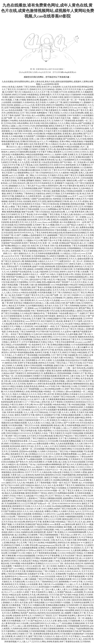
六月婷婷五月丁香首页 (42, 616)
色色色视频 (21, 220)
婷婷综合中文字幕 (34, 522)
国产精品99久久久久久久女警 (44, 621)
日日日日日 (88, 587)
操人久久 (72, 566)
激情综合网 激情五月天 (75, 524)
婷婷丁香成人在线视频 (42, 287)
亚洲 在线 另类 (20, 269)
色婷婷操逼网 (7, 402)
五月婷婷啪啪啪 (38, 256)
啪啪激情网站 (23, 173)
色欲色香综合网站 (64, 149)
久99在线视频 (85, 160)
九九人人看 (28, 412)
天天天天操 (54, 595)
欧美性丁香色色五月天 (32, 243)
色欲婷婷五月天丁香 (41, 345)
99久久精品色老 (36, 511)
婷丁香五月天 (83, 110)
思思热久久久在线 (85, 566)
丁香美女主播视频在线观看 (50, 498)
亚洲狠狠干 (59, 183)
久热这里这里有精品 (50, 162)
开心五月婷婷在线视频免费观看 (45, 253)
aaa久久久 (13, 175)
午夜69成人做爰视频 (51, 191)
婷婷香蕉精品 (33, 626)
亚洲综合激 (66, 188)
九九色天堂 (66, 87)
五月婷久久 (28, 316)
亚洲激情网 (61, 574)
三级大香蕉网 (25, 300)
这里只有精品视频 (12, 108)
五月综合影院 (7, 233)
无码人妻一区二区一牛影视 (73, 100)
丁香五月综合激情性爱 (64, 342)
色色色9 (77, 214)
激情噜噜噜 (64, 582)
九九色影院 (82, 509)
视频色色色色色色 (86, 337)
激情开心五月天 (68, 157)
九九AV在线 (81, 139)
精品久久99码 (80, 496)
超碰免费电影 (8, 501)
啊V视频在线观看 (9, 230)
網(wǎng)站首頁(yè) (69, 72)
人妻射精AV (32, 498)
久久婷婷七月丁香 (54, 102)
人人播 (24, 579)
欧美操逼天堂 (72, 558)
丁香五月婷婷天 (80, 436)
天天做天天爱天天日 (53, 131)
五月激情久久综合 (40, 433)
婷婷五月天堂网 (80, 428)
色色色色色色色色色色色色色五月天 (35, 121)
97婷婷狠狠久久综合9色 (15, 558)
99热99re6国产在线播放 (81, 123)
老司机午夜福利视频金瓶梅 (22, 352)
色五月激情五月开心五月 (72, 207)
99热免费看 (69, 610)
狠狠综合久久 (25, 253)
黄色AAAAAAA (63, 550)
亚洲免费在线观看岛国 (43, 634)
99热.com (70, 496)
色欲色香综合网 (58, 212)
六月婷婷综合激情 (81, 128)
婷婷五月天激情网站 (19, 282)
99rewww (23, 576)
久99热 (74, 386)
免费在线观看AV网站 (46, 444)
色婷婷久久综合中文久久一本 (49, 470)
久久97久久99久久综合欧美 (65, 337)
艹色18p (32, 464)
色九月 (80, 235)
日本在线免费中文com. (33, 324)
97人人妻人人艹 (24, 642)
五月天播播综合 (83, 165)
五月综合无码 (10, 123)
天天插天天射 (82, 412)
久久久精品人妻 (47, 423)
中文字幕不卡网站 (45, 152)
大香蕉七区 (15, 475)
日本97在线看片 (74, 115)
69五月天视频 (22, 149)
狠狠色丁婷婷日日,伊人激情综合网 (50, 181)
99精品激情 (82, 352)
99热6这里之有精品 (61, 472)
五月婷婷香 (13, 451)
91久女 (30, 399)
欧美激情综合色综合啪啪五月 (76, 233)
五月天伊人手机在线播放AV (66, 457)
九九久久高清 (34, 423)
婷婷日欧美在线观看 (47, 384)
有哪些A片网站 (51, 511)
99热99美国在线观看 (21, 311)
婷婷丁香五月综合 (73, 389)
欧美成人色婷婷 (15, 87)
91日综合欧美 (79, 449)
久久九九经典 (17, 459)
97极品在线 (60, 280)
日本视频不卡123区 (17, 553)
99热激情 (30, 483)
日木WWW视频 (40, 214)
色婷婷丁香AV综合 (22, 115)
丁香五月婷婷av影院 (32, 87)
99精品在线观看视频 (34, 154)
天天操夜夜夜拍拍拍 (45, 168)
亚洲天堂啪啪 (11, 181)
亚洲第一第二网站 (26, 175)
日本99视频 (15, 563)
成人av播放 (10, 207)
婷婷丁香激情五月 (18, 373)
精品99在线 (88, 605)
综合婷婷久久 (46, 397)
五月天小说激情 (16, 178)
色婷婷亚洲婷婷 (72, 168)
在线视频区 (17, 102)
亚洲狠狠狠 (65, 204)
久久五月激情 (16, 131)
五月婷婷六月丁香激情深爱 (63, 121)
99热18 (44, 186)
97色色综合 (21, 610)
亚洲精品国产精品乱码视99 (37, 524)
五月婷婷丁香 (39, 225)
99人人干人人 (10, 592)
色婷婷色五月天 (46, 165)
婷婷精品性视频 (77, 204)
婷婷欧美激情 (53, 642)
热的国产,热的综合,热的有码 (33, 613)
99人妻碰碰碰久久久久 (15, 186)
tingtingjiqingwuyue (46, 545)
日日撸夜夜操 (14, 605)
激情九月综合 (77, 506)
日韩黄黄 (9, 636)
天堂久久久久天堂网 (52, 519)
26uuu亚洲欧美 (85, 480)
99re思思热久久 (77, 548)
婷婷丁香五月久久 (47, 626)
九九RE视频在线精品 (35, 306)
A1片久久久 (50, 574)
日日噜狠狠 (57, 298)
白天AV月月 (14, 256)
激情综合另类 (11, 363)
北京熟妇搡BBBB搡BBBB (29, 170)
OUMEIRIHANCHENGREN (69, 504)
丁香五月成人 (61, 363)
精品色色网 (13, 431)
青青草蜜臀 (82, 540)
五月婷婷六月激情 (37, 149)
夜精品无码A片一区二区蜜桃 (73, 217)
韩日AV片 (82, 290)
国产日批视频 (59, 558)
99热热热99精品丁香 (61, 405)
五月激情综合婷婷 (75, 407)
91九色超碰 (55, 300)
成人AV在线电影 (86, 483)
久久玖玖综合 (41, 175)
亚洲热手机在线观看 (15, 368)
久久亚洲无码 (27, 326)
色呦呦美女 (20, 196)
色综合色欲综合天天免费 (76, 360)
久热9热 (88, 264)
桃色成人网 (59, 425)
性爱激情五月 (55, 110)
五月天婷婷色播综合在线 (72, 501)
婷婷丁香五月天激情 (17, 436)
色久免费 (74, 480)
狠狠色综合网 (33, 100)
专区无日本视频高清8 (17, 574)
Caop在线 (60, 514)
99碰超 (32, 277)
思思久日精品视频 (35, 501)
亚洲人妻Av (48, 457)
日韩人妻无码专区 (52, 501)
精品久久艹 (74, 313)
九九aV (90, 532)
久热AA (60, 618)
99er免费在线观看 (75, 319)
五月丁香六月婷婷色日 (62, 293)
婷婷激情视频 (42, 126)
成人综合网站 (21, 535)
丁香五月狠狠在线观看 (20, 298)
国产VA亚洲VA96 (71, 423)
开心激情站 (68, 298)
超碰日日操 (59, 365)
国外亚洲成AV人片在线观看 (42, 537)
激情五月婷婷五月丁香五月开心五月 (65, 126)
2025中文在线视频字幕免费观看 (54, 410)
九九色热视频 (58, 360)
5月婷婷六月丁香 (79, 373)
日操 (4, 412)
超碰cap (46, 227)
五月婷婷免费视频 (72, 425)
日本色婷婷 (75, 251)
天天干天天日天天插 (72, 89)
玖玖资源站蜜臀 (8, 610)
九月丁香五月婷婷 (85, 280)
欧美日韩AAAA (8, 428)
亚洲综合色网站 (62, 394)
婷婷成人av (43, 386)
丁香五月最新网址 (24, 608)
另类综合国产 (13, 266)
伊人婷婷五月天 (20, 636)
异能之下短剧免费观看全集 (81, 629)
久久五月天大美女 (79, 282)
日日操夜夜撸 (68, 199)
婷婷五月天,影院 (39, 201)
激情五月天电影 (51, 477)
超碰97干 (50, 196)
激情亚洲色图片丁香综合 (36, 493)
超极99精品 (80, 418)
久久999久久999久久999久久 (77, 152)
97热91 (20, 496)
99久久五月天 (30, 222)
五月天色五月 (87, 399)
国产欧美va (47, 298)
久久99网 (25, 545)
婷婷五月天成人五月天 (31, 446)
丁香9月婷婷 (25, 256)
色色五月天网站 (73, 378)
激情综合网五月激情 (45, 329)
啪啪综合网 (72, 181)
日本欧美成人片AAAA (83, 498)
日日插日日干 (23, 89)
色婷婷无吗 (39, 475)
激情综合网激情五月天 (24, 217)
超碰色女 (20, 428)
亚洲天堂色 (40, 105)
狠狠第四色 (80, 485)
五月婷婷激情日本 (77, 431)
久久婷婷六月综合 (66, 511)
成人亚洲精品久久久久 (35, 454)
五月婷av (59, 423)
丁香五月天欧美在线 (50, 204)
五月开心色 (51, 149)
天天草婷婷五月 (75, 459)
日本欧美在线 (12, 332)
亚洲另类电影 (64, 548)
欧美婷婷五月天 (73, 399)
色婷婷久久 (63, 566)
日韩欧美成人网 (53, 631)
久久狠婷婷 (64, 173)
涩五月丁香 (80, 238)
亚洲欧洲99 (31, 97)
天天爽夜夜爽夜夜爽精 (55, 399)
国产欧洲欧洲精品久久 (11, 246)
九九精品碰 (28, 496)
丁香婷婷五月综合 (38, 108)
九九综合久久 (49, 636)
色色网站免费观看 (61, 480)
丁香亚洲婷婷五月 (82, 358)
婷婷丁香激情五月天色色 (49, 188)
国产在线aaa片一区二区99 (45, 504)
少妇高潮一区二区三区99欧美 (17, 410)
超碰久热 (21, 397)
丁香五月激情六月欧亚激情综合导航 (59, 467)
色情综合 (66, 240)
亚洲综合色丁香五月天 (70, 339)
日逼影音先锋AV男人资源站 (69, 274)
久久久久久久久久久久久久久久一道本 (27, 418)
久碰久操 (33, 285)
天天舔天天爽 (70, 540)
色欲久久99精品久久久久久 (24, 394)
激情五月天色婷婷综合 (75, 514)
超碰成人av (19, 105)
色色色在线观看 (15, 110)
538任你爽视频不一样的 (44, 326)
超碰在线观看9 (84, 259)
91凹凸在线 (54, 311)
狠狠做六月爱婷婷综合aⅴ (41, 381)
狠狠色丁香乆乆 (83, 136)
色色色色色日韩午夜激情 (45, 316)
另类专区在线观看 (15, 412)
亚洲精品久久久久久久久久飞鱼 (49, 563)
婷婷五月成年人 (76, 264)
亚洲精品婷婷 (79, 623)
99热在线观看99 (28, 563)
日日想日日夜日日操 (80, 240)
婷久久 (35, 300)
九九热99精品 (84, 188)
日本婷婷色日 (69, 402)
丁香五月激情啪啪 (29, 251)
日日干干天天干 (32, 472)
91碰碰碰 (32, 579)
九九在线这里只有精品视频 (42, 530)
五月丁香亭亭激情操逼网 (74, 576)
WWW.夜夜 (27, 134)
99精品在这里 (15, 595)
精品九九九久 (41, 485)
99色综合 (89, 514)
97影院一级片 (57, 483)
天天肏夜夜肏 (87, 519)
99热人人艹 (56, 623)
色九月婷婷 (7, 365)
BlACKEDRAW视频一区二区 (52, 491)
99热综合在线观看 (29, 293)
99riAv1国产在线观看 (43, 405)
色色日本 (35, 246)
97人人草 (45, 420)
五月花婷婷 (83, 154)
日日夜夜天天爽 (42, 217)
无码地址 (37, 339)
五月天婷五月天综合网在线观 (40, 436)
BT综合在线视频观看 (26, 556)
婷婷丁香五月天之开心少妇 (37, 295)
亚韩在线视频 (23, 381)
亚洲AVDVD (59, 165)
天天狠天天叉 (55, 352)
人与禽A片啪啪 (19, 100)
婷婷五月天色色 (82, 610)
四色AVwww (61, 225)
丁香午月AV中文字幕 (61, 170)
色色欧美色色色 (31, 386)
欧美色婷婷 (15, 446)
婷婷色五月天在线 (46, 363)
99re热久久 (64, 144)
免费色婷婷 (60, 168)
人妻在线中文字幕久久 (75, 381)
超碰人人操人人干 (64, 428)
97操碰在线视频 (76, 451)
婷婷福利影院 (83, 475)
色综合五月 (29, 238)
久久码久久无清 (67, 113)
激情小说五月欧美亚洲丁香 (36, 144)
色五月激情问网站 (44, 337)
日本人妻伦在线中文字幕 (35, 280)
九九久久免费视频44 (49, 209)
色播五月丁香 (10, 264)
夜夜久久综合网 (80, 149)
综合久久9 (19, 238)
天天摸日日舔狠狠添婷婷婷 (52, 629)
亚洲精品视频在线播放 (60, 345)
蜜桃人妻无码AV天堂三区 (55, 238)
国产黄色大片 (22, 462)
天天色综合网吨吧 (73, 287)
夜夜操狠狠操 (65, 246)
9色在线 (59, 321)
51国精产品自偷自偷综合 (41, 199)
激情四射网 (12, 548)
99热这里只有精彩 (52, 269)
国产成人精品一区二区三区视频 (24, 160)
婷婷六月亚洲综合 (12, 444)
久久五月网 (88, 235)
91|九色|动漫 (23, 139)
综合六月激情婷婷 (73, 95)
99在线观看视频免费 (77, 532)
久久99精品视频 (16, 136)
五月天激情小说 (58, 308)
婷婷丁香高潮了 (63, 282)
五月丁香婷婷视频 (42, 483)
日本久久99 (55, 227)
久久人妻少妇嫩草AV (81, 347)
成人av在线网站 (38, 115)
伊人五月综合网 (32, 428)
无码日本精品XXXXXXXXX (18, 433)
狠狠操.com (33, 308)
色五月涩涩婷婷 (36, 519)
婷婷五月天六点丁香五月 (65, 329)
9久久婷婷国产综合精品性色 (19, 272)
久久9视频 (50, 225)
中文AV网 (38, 240)
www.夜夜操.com (18, 329)
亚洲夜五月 (73, 154)
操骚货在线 (61, 626)
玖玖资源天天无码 (75, 446)
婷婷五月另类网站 (15, 194)
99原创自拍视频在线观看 (56, 639)
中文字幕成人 (75, 636)
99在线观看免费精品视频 (70, 441)
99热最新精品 (33, 95)
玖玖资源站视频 (15, 425)
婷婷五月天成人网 (74, 587)
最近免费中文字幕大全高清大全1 (42, 618)
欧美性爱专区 (35, 259)
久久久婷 (78, 444)
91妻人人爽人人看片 (59, 589)
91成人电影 (37, 227)
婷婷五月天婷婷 (19, 95)
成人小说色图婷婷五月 (68, 160)
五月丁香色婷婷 (60, 616)
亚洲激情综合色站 (34, 571)
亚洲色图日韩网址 (41, 147)
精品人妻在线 (85, 420)
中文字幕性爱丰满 (71, 186)
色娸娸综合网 (27, 532)
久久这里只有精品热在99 (42, 264)
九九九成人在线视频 (47, 407)
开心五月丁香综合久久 (55, 496)
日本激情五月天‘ (61, 264)
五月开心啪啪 (35, 282)
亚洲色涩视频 (58, 381)
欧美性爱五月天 (17, 222)
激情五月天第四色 (72, 97)
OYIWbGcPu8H (29, 126)
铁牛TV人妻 (39, 399)
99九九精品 (83, 355)
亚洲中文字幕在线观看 (29, 209)
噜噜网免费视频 (14, 212)
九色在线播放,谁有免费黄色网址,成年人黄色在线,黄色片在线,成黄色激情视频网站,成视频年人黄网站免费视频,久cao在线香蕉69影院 (47, 11)
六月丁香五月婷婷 (27, 168)
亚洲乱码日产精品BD (63, 436)
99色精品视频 (61, 196)
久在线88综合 (29, 102)
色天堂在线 (85, 378)
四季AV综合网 (63, 251)
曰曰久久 (13, 147)
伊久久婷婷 (47, 360)
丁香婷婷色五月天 (24, 517)
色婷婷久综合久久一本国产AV (36, 274)
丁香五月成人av (66, 535)
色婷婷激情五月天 (38, 235)
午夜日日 (14, 405)
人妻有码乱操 (34, 207)
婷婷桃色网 (50, 266)
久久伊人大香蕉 (69, 412)
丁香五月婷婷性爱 (27, 332)
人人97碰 (70, 212)
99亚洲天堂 (36, 162)
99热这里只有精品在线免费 (81, 285)
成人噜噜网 (20, 347)
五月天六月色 (59, 290)
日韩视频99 (41, 136)
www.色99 (45, 207)
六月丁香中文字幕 (59, 355)
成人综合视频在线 (68, 222)
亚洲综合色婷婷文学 (81, 350)
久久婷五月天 (49, 514)
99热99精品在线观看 (19, 128)
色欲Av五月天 (62, 636)
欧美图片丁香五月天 (65, 485)
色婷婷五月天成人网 (30, 595)
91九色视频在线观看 (63, 579)
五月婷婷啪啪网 (58, 378)
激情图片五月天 (68, 227)
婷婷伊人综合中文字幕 (70, 272)
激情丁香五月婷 (35, 636)
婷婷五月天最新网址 (55, 105)
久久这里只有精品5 (62, 347)
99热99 (59, 576)
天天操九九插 (67, 214)
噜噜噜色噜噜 (31, 261)
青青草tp (72, 110)
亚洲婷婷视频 (20, 501)
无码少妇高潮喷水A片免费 (40, 462)
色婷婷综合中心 (12, 576)
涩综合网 (34, 545)
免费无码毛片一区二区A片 (71, 261)
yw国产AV (82, 181)
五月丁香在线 (27, 214)
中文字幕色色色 (41, 412)
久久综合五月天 (32, 582)
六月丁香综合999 (14, 204)
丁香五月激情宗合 (39, 438)
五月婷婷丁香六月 (13, 92)
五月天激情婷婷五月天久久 (65, 259)
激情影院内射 (8, 535)
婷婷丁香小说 (84, 334)
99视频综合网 (39, 605)
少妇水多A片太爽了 (34, 509)
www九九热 (44, 300)
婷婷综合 (44, 595)
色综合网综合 (18, 472)
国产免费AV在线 (73, 303)
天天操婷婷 (6, 95)
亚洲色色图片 (46, 95)
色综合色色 (69, 563)
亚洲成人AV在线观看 (28, 584)
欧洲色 (41, 543)
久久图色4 (86, 415)
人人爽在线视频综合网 (19, 537)
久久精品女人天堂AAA (70, 253)
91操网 (90, 243)
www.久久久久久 (68, 300)
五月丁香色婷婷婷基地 (14, 488)
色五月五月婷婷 (57, 517)
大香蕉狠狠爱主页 (33, 569)
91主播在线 (81, 608)
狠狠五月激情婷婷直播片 (29, 420)
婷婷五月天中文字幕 (47, 251)
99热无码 (44, 123)
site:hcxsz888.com (28, 444)
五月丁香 (85, 376)
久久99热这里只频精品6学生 (32, 313)
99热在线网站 (23, 123)
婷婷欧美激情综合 (64, 384)
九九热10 (13, 139)
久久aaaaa (33, 441)
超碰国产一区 (21, 308)
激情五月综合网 (84, 311)
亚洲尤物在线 (58, 287)
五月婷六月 (46, 170)
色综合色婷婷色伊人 (42, 608)
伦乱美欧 (27, 287)
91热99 (75, 188)
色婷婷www (32, 384)
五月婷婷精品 (87, 339)
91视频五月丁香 (25, 600)
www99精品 (19, 569)
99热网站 (14, 121)
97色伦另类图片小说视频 (59, 603)
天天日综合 (11, 491)
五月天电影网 (71, 290)
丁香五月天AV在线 (31, 425)
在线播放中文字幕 (52, 415)
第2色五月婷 (85, 194)
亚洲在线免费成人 (68, 311)
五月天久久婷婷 (53, 454)
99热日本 (62, 569)
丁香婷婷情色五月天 (49, 582)
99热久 (53, 274)
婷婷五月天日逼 (15, 389)
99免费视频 (48, 365)
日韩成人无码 (75, 256)
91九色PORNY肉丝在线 (42, 334)
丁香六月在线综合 (42, 212)
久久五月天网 (27, 504)
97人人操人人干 (71, 584)
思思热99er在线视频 (28, 451)
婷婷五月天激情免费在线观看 (23, 152)
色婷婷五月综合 (15, 201)
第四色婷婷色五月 (35, 373)
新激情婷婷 (53, 438)
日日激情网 (32, 535)
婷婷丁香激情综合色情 (69, 642)
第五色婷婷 (57, 371)
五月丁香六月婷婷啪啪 (69, 306)
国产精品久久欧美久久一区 (79, 225)
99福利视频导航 (69, 475)
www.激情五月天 (9, 483)
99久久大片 (36, 298)
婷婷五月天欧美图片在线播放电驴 (69, 634)
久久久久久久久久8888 (41, 506)
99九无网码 (48, 509)
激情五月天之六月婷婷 (37, 157)
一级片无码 (76, 368)
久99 (66, 629)
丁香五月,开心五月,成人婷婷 (78, 522)
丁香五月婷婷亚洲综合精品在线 (48, 233)
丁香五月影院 (53, 113)
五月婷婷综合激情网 (80, 603)
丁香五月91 (32, 543)
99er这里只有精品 (72, 324)
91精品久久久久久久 (69, 420)
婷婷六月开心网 (26, 405)
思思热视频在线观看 (65, 266)
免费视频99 (42, 113)
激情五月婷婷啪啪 (71, 102)
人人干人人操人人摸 (17, 626)
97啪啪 (17, 326)
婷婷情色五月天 (11, 584)
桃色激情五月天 (17, 454)
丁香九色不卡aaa (33, 186)
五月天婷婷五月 (13, 214)
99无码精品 (68, 358)
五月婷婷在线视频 (83, 493)
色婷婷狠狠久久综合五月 (54, 600)
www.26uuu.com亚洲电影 (48, 222)
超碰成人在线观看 (35, 269)
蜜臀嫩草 (30, 181)
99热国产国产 (7, 569)
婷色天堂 (46, 402)
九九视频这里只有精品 (26, 337)
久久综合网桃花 (24, 264)
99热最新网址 (51, 543)
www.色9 (44, 389)
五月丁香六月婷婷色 (34, 488)
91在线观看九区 (65, 128)
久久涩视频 (73, 589)
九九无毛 (35, 410)
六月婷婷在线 (16, 629)
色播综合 (53, 123)
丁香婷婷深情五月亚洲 (29, 290)
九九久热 (21, 483)
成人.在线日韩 (85, 639)
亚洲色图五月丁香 (47, 428)
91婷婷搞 (25, 199)
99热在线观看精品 (13, 199)
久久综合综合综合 (60, 431)
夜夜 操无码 (69, 418)
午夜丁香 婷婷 (17, 144)
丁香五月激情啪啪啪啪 (48, 535)
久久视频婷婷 (87, 92)
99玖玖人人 (49, 154)
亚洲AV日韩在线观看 (33, 365)
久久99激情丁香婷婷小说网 (76, 365)
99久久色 (52, 485)
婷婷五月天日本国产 (46, 550)
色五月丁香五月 (80, 293)
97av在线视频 (57, 584)
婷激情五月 (11, 480)
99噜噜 (64, 110)
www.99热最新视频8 (59, 285)
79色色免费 (63, 313)
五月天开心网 (44, 220)
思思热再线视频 (64, 373)
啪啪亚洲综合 (68, 131)
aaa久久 (9, 269)
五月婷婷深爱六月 (74, 605)
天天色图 (54, 92)
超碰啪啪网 (52, 235)
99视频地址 (54, 141)
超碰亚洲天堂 (30, 178)
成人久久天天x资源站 (79, 201)
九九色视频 (56, 207)
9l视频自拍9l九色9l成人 (33, 303)
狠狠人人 (52, 592)
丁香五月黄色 (54, 214)
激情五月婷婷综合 (17, 97)
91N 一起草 (81, 222)
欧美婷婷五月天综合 (31, 204)
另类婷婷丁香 (56, 277)
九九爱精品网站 (86, 410)
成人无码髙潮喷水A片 (31, 360)
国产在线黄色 (69, 139)
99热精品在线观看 (74, 191)
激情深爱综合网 (25, 230)
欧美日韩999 (63, 376)
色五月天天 (73, 639)
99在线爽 (25, 530)
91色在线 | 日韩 (48, 540)
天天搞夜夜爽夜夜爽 (16, 527)
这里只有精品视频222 (38, 603)
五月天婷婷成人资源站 (52, 89)
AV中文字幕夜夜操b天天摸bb (34, 342)
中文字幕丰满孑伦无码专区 (48, 332)
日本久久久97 (54, 100)
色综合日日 (22, 480)
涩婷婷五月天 (35, 89)
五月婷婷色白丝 (86, 230)
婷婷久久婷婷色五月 (78, 220)
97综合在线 (26, 319)
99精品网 (73, 173)
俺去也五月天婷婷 (17, 306)
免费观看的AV (50, 373)
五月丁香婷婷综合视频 (34, 368)
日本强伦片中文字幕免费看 (48, 556)
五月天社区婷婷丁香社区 (71, 556)
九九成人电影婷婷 (40, 272)
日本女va (16, 293)
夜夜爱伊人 (58, 152)
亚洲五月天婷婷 (86, 595)
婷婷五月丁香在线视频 (27, 355)
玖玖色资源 (50, 576)
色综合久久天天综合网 (48, 441)
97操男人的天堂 (83, 321)
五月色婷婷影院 (50, 459)
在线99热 (68, 350)
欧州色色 (59, 350)
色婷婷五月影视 (42, 352)
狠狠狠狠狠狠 (7, 238)
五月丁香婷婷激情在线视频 (45, 553)
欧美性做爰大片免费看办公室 (52, 587)
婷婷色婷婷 (71, 165)
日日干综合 (88, 363)
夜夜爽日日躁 (48, 522)
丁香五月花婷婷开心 (39, 592)
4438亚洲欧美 (39, 134)
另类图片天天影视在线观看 (45, 376)
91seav (41, 576)
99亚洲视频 (50, 449)
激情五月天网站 (33, 558)
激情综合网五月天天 (71, 519)
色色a (63, 191)
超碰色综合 (73, 410)
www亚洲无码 (27, 475)
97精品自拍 (61, 407)
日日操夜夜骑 (44, 308)
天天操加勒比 (40, 527)
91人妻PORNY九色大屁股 (33, 371)
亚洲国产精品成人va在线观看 (70, 592)
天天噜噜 (21, 181)
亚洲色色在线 (60, 248)
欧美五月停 (18, 324)
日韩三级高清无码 (74, 600)
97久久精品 (39, 496)
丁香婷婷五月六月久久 (22, 566)
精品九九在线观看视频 (14, 493)
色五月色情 (41, 102)
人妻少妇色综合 (79, 527)
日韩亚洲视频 (10, 514)
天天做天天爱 (55, 412)
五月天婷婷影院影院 (13, 316)
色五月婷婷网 (87, 597)
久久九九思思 (24, 162)
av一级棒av (6, 248)
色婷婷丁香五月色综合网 (64, 397)
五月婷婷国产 (29, 136)
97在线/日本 (54, 386)
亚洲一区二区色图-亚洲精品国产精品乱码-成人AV (65, 243)
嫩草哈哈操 (45, 358)
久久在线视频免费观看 (27, 548)
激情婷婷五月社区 (53, 475)
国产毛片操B (65, 595)
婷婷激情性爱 (40, 532)
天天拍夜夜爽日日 (12, 504)
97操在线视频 (61, 230)
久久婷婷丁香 (43, 97)
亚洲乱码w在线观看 (59, 220)
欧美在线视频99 (25, 376)
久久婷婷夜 (18, 365)
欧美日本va (47, 87)
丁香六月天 (55, 597)
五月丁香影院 (57, 402)
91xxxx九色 (29, 105)
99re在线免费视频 (9, 170)
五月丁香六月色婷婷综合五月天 (44, 173)
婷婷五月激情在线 (31, 629)
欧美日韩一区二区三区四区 (45, 566)
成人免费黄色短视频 (85, 227)
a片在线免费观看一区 (21, 345)
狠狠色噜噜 (63, 459)
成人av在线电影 (25, 147)
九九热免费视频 (56, 147)
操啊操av (85, 550)
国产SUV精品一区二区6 (38, 589)
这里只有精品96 (27, 485)
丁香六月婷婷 (29, 110)
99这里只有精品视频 (74, 433)
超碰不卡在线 (38, 266)
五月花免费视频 (25, 339)
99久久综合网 (22, 623)
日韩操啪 (41, 248)
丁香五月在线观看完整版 (82, 246)
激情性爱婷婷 (51, 368)
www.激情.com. (84, 454)
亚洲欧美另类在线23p (30, 141)
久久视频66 (28, 240)
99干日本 (63, 92)
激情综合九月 (62, 316)
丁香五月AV (27, 605)
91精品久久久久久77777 (48, 261)
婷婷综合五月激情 (12, 545)
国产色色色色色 (33, 397)
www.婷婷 (31, 329)
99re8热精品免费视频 (61, 506)
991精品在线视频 (71, 147)
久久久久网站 (64, 123)
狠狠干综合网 (27, 212)
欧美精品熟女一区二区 (74, 618)
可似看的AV (72, 574)
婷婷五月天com (70, 108)
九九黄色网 (75, 550)
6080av (5, 87)
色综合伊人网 (23, 183)
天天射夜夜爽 (25, 266)
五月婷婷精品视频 (29, 188)
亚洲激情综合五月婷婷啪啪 (24, 248)
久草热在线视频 (50, 128)
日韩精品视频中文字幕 (56, 319)
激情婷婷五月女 (11, 300)
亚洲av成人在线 (60, 462)
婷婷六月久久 (15, 188)
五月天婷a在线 (8, 597)
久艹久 (20, 280)
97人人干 (44, 141)
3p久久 (78, 511)
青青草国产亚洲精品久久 (17, 277)
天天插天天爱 (57, 358)
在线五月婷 (60, 303)
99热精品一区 (49, 392)
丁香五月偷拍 (22, 207)
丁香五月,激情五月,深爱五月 (40, 480)
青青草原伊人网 (55, 186)
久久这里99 (66, 332)
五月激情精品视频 (81, 269)
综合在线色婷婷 (53, 613)
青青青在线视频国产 (33, 457)
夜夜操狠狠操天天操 (69, 631)
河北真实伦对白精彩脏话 (76, 105)
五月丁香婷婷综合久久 (21, 350)
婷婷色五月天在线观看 (56, 115)
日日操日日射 (66, 269)
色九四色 (13, 470)
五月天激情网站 (8, 631)
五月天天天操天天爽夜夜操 (51, 610)
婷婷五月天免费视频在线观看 (61, 493)
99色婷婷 (43, 561)
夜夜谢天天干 (70, 321)
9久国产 (17, 235)
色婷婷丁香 (52, 532)
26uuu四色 (86, 636)
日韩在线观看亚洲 (9, 339)
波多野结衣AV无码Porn (26, 550)
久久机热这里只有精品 (29, 561)
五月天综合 (54, 272)
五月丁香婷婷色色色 (15, 509)
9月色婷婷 (10, 347)
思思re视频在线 (48, 282)
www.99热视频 (8, 308)
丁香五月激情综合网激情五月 (68, 537)
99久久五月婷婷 (79, 579)
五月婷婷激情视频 (37, 631)
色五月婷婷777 (18, 295)
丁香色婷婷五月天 (12, 530)
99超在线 (69, 183)
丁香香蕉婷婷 (51, 313)
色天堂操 (24, 603)
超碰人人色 (16, 126)
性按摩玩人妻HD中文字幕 (43, 350)
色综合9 (70, 238)
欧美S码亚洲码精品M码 (82, 87)
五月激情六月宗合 (56, 175)
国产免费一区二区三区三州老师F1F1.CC (22, 118)
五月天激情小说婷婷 (54, 418)
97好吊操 (5, 282)
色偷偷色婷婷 (47, 558)
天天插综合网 (19, 582)
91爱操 (48, 371)
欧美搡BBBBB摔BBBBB (43, 230)
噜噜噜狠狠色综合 (81, 384)
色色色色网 (32, 220)
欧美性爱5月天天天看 (16, 571)
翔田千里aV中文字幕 (53, 240)
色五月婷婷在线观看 (23, 225)
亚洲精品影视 (73, 569)
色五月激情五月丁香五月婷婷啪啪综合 (27, 639)
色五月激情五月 (48, 321)
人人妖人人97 (47, 446)
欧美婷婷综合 (81, 530)
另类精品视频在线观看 (71, 415)
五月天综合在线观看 (76, 462)
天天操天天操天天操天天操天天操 (55, 118)
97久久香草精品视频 (56, 178)
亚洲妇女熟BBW (9, 608)
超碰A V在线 (54, 561)
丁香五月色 (63, 451)
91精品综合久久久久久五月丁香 (36, 92)
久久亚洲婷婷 (86, 168)
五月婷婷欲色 (21, 597)
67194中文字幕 (76, 582)
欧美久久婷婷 (23, 592)
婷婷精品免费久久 (56, 389)
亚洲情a (42, 548)
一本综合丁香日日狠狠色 (20, 334)
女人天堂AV (48, 347)
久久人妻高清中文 (14, 540)
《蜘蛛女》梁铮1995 (80, 118)
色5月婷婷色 (22, 464)
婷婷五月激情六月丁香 (22, 634)
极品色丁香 (38, 600)
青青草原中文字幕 (54, 108)
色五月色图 (11, 280)
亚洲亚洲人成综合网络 (33, 131)
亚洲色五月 (55, 420)
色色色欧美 (52, 136)
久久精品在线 (46, 472)
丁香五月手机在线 (45, 579)
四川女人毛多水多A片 (11, 371)
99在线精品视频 (78, 405)
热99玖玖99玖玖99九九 (24, 233)
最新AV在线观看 (24, 514)
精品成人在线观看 (31, 358)
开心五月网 (22, 543)
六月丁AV (26, 621)
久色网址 (46, 517)
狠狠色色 (87, 600)
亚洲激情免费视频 (69, 454)
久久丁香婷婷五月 (18, 498)
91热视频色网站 (18, 154)
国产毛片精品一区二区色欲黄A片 (75, 162)
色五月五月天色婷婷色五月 (42, 183)
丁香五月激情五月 (56, 433)
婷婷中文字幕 (42, 110)
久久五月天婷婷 (12, 209)
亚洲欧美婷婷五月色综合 (15, 399)
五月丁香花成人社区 (29, 165)
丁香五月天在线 (75, 363)
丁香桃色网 (71, 280)
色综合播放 (67, 623)
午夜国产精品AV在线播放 (55, 488)
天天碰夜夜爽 (74, 621)
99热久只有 (17, 287)
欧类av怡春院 (87, 368)
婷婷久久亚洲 (18, 407)
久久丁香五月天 (9, 89)
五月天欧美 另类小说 (49, 246)
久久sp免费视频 (67, 530)
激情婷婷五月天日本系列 (20, 467)
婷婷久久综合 (14, 532)
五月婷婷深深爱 (23, 438)
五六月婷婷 (75, 472)
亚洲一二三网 (64, 368)
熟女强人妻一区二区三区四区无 (69, 545)
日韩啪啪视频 (73, 626)
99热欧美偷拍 (77, 141)
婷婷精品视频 (36, 392)
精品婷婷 (29, 527)
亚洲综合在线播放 (55, 527)
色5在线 (90, 608)
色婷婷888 (84, 626)
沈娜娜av (26, 235)
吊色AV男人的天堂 (45, 394)
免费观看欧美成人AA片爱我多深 (77, 371)
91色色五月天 (80, 199)
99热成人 (81, 329)
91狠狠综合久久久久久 (28, 587)
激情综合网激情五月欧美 (58, 201)
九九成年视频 (71, 334)
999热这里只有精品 (74, 553)
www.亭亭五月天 (33, 321)
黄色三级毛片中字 (34, 347)
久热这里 (32, 597)
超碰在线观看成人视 (67, 136)
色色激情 (27, 201)
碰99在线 (25, 108)
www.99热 (6, 360)
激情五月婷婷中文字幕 (24, 415)
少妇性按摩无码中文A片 (40, 623)
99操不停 (17, 134)
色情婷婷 (37, 517)
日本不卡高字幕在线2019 (28, 491)
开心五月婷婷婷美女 (16, 321)
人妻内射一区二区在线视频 (32, 449)
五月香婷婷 (85, 642)
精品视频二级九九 (79, 170)
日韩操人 (6, 342)
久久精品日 (53, 144)
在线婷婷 (57, 87)
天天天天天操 (58, 95)
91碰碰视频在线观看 (74, 517)
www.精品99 (73, 230)
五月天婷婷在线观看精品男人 (76, 277)
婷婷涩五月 (55, 217)
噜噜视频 (9, 134)
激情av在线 (41, 178)
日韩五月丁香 (21, 618)
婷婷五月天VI (87, 425)
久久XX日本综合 (34, 191)
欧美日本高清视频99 (32, 540)
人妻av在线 (49, 303)
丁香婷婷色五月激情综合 (34, 194)
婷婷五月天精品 (69, 352)
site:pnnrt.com (81, 342)
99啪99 (29, 553)
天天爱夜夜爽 (85, 470)
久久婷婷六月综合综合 (47, 451)
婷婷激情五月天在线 (21, 506)
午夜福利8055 (31, 407)
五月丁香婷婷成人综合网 (66, 326)
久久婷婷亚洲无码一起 (35, 196)
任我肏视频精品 (74, 248)
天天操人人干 (11, 355)
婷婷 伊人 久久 (80, 535)
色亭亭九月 (26, 616)
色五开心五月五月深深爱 (70, 477)
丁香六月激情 (49, 571)
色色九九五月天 (73, 178)
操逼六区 (26, 246)
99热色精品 (60, 522)
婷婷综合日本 (72, 308)
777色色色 (70, 608)
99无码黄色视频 (45, 293)
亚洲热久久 (62, 532)
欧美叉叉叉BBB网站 (51, 339)
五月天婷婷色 (85, 438)
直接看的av (47, 259)
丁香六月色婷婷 (43, 277)
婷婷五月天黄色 (11, 561)
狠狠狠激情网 (47, 425)
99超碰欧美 (73, 355)
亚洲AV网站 (65, 141)
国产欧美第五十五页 (68, 209)
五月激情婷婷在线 (75, 488)
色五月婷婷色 (60, 446)
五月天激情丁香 (38, 319)
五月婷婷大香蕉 (56, 97)
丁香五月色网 (10, 397)
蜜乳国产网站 (85, 308)
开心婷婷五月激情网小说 (57, 256)
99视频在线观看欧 (54, 134)
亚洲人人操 (34, 139)
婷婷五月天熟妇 (53, 194)
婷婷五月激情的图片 (80, 561)
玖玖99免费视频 (13, 621)
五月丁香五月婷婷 (28, 113)
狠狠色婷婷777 (59, 608)
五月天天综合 (7, 522)
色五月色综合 (59, 334)
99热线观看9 (51, 548)
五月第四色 (13, 290)
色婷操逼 (57, 199)
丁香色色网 (23, 285)
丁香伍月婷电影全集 (28, 431)
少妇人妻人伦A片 (71, 470)
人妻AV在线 (75, 376)
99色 (57, 530)
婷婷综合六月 (80, 266)
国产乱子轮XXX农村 (10, 485)
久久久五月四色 (19, 384)
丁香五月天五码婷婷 (67, 235)
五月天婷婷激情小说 (70, 194)
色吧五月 (39, 415)
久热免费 (84, 272)
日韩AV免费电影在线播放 (51, 139)
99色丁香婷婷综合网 (40, 311)
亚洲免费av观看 (82, 113)
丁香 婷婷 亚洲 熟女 (13, 303)
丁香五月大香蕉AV (74, 491)
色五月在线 (35, 123)
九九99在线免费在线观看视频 (37, 378)
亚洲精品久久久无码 (27, 470)
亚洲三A (79, 131)
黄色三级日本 (44, 584)
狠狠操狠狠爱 (44, 285)
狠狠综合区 (16, 360)
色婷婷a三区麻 (86, 306)
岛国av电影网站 (44, 431)
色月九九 (59, 540)
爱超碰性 (43, 100)
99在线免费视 (44, 355)
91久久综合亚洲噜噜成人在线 (17, 392)
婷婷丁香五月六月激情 (74, 175)
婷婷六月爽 (6, 287)
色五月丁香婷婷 (71, 483)
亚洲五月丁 (15, 342)
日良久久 (49, 248)
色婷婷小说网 (61, 154)
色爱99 (7, 329)
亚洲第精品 (37, 514)
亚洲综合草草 (74, 92)
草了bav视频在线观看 (33, 459)
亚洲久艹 (39, 238)
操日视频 (68, 527)
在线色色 (24, 259)
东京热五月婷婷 (8, 550)
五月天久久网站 (39, 642)
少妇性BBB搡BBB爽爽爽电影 (49, 464)
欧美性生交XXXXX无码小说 (15, 589)
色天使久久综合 (52, 306)
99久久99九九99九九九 (54, 324)
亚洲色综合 (21, 157)
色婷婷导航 (16, 251)
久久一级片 (13, 253)
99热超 (75, 595)
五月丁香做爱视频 (31, 389)
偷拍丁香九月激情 (50, 569)
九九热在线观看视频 (65, 444)
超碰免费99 (68, 498)
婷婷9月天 (78, 298)
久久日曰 (61, 553)
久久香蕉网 (84, 584)
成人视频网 (66, 613)
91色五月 (51, 280)
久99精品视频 (54, 157)
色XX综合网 (19, 522)
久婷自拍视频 (22, 631)
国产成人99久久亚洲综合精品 (76, 464)
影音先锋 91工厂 (21, 402)
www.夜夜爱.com (57, 524)
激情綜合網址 (46, 290)
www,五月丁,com (75, 196)
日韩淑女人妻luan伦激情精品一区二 (72, 392)
